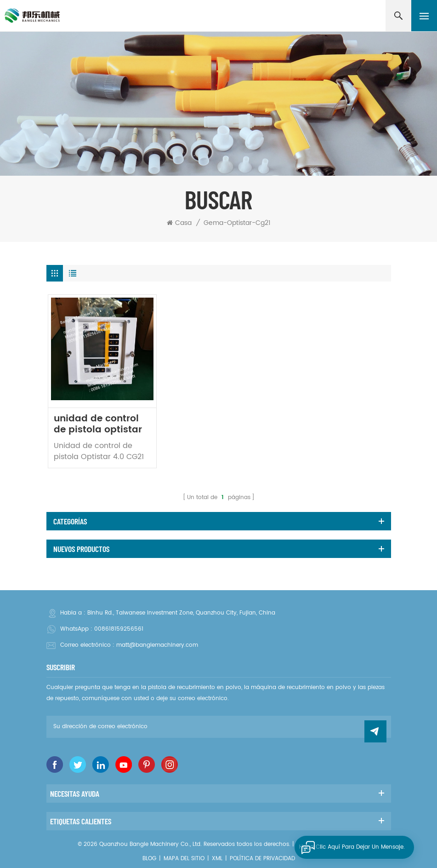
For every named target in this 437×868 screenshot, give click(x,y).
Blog (149, 859)
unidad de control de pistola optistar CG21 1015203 (98, 425)
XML (217, 859)
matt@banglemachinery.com (157, 645)
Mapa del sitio (184, 859)
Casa (179, 223)
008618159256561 (119, 629)
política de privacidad (262, 859)
